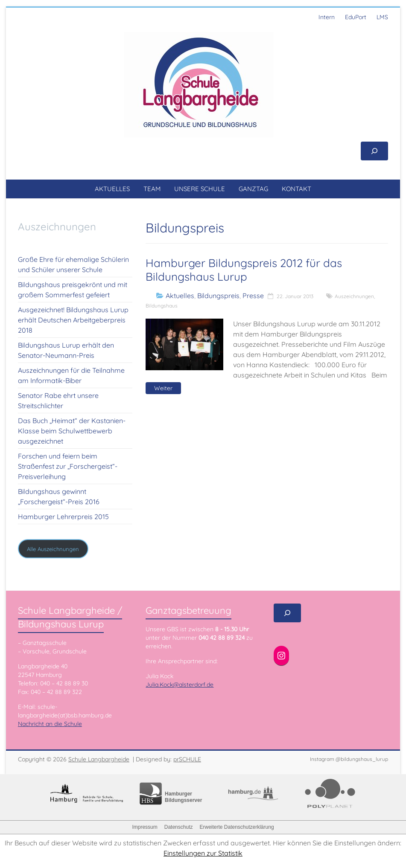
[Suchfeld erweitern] (374, 151)
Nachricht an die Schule (50, 724)
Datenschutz (179, 827)
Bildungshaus (162, 306)
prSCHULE (187, 759)
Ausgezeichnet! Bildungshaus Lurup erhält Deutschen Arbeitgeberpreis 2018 (73, 320)
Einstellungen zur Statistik (203, 853)
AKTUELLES (112, 189)
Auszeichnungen (354, 296)
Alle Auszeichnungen (53, 549)
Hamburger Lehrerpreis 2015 (63, 517)
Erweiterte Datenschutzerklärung (237, 827)
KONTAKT (296, 189)
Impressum (145, 827)
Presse (253, 296)
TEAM (152, 189)
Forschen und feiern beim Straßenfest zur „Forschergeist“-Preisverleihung (68, 466)
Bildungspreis (218, 296)
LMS (382, 17)
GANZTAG (253, 189)
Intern (327, 17)
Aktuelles (180, 296)
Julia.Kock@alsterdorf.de (180, 685)
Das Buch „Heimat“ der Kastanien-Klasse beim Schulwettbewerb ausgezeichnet (72, 431)
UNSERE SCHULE (200, 189)
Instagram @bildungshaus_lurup (349, 759)
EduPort (356, 17)
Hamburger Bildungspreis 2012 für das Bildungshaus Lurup (244, 270)
